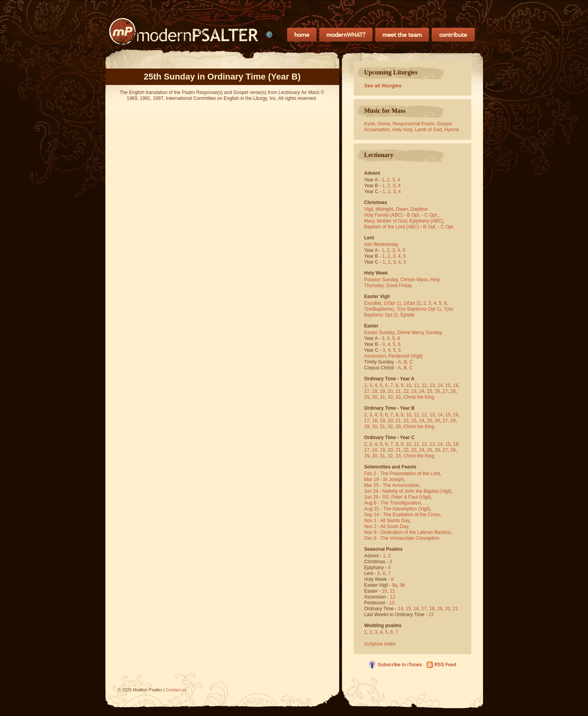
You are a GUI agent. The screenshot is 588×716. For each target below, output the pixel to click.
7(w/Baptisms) (379, 309)
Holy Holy (402, 130)
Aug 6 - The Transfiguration (393, 503)
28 (453, 391)
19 (383, 391)
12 (424, 385)
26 (437, 391)
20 (390, 391)
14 (440, 385)
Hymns (452, 130)
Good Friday (399, 286)
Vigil (369, 209)
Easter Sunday (380, 333)
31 (383, 397)
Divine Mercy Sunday (419, 333)
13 (432, 385)
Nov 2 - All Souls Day (386, 526)
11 (416, 385)
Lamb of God (428, 130)
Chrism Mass (414, 280)
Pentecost (399, 356)
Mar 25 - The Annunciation (392, 485)
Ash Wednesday (381, 244)
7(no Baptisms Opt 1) (419, 309)
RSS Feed (445, 665)
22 (406, 391)
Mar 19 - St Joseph (384, 479)
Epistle (407, 315)
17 (367, 391)
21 (398, 391)
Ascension (375, 356)
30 (375, 397)
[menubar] (269, 34)
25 (430, 391)
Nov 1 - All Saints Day (387, 521)
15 (448, 385)
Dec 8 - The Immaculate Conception (402, 538)
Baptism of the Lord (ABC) (392, 227)
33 (398, 397)
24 (422, 391)
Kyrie (370, 124)
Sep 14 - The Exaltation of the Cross (402, 515)
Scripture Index (380, 644)
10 (408, 385)
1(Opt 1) (392, 303)
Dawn (402, 209)
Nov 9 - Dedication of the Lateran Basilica (408, 532)
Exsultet (373, 303)
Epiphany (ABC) (426, 221)
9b (403, 585)
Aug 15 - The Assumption (391, 509)
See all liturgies (383, 86)
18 (375, 391)
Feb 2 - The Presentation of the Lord (402, 474)
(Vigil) (416, 356)
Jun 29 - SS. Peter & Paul (391, 497)
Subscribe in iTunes (400, 665)
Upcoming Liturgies (391, 72)
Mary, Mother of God (386, 221)
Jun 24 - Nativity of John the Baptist (401, 491)
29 (367, 397)
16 (456, 385)
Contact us (176, 690)
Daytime (419, 209)
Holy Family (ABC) (384, 215)
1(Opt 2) (412, 303)
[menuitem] (269, 34)
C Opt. (432, 215)
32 (390, 397)
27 (445, 391)
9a (395, 585)
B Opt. (414, 215)
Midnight (384, 209)
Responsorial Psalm (413, 124)
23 (414, 391)
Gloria (384, 124)
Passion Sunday (381, 280)
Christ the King (419, 397)
